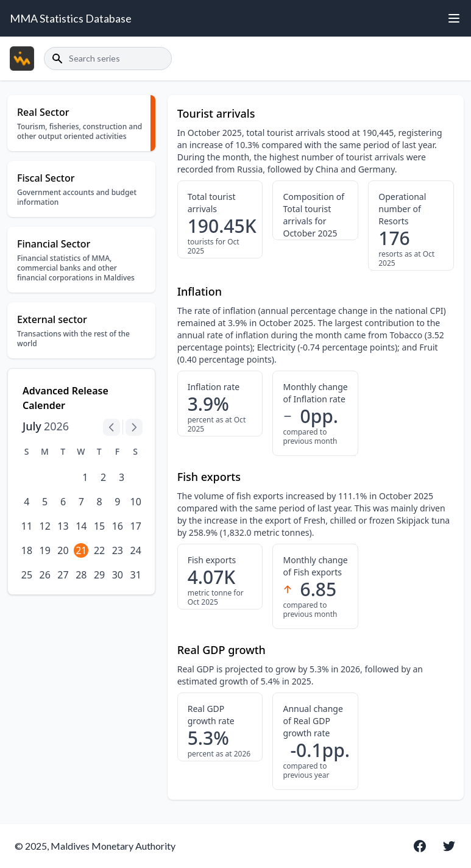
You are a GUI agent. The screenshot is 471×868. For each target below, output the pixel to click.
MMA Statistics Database (71, 18)
